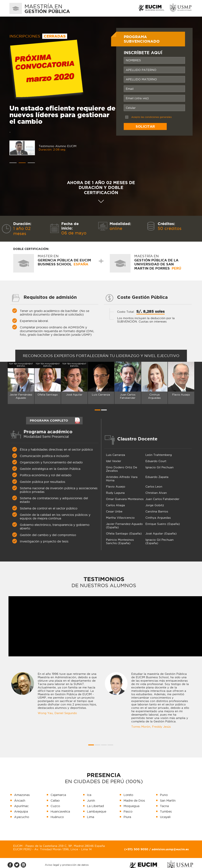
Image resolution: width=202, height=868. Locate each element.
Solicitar (145, 126)
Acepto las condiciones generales (151, 117)
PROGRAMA (49, 420)
